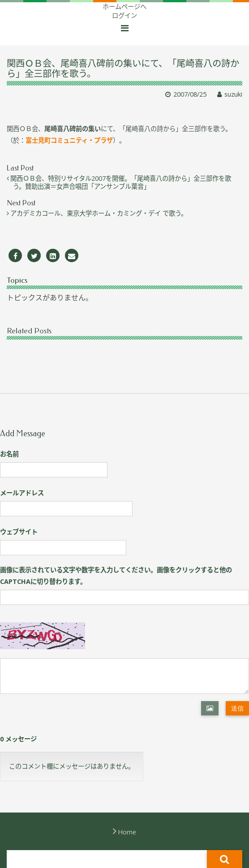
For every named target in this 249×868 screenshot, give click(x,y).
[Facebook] (15, 256)
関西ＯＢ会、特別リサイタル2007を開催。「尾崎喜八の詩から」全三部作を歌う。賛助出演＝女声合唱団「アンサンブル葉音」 (122, 183)
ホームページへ (124, 6)
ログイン (124, 15)
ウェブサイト (19, 532)
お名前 (9, 454)
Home (127, 832)
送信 (237, 708)
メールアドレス (22, 493)
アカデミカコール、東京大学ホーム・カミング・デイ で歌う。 (100, 213)
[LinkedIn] (53, 256)
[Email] (72, 256)
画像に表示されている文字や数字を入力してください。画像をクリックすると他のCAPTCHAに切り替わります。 (116, 576)
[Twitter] (34, 256)
